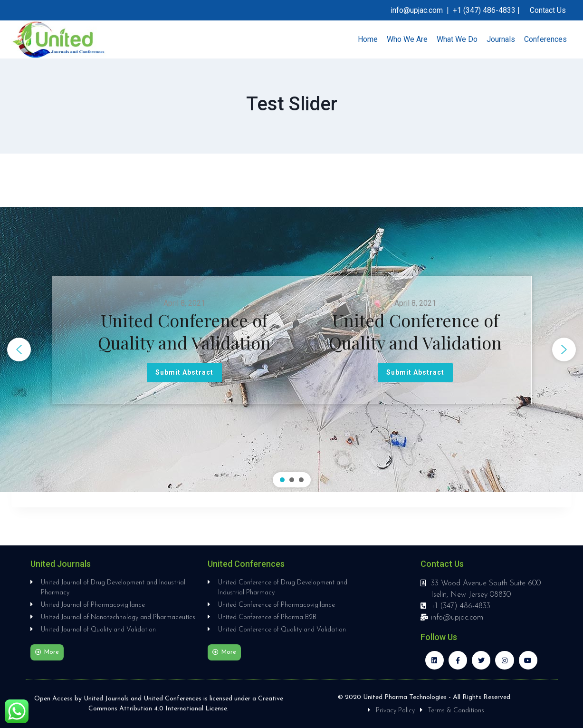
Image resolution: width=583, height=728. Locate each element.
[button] (19, 349)
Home (368, 39)
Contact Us (548, 10)
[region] (291, 349)
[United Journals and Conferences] (59, 39)
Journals (501, 39)
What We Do (457, 39)
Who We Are (407, 39)
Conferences (545, 39)
